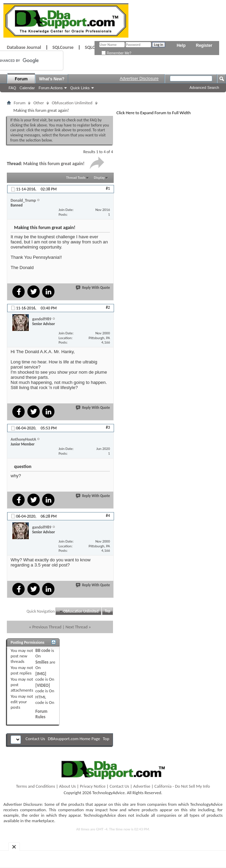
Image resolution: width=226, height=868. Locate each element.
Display (99, 178)
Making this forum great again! (54, 164)
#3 (108, 427)
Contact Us (35, 739)
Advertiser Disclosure (139, 79)
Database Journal (24, 47)
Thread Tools (76, 178)
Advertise (142, 786)
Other (39, 103)
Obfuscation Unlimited (72, 103)
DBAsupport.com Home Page (74, 739)
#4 (108, 516)
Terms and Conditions (36, 786)
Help (181, 45)
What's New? (52, 79)
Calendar (27, 88)
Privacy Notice (93, 786)
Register (204, 45)
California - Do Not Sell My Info (182, 786)
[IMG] (41, 674)
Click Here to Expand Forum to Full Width (154, 113)
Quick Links (80, 88)
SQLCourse (63, 47)
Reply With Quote (93, 288)
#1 (108, 188)
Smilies (42, 662)
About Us (68, 786)
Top (108, 611)
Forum (21, 79)
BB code (43, 650)
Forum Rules (41, 714)
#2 (108, 307)
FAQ (12, 88)
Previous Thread (47, 627)
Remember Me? (116, 53)
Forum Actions (51, 88)
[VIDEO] (43, 685)
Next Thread (77, 627)
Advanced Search (204, 88)
